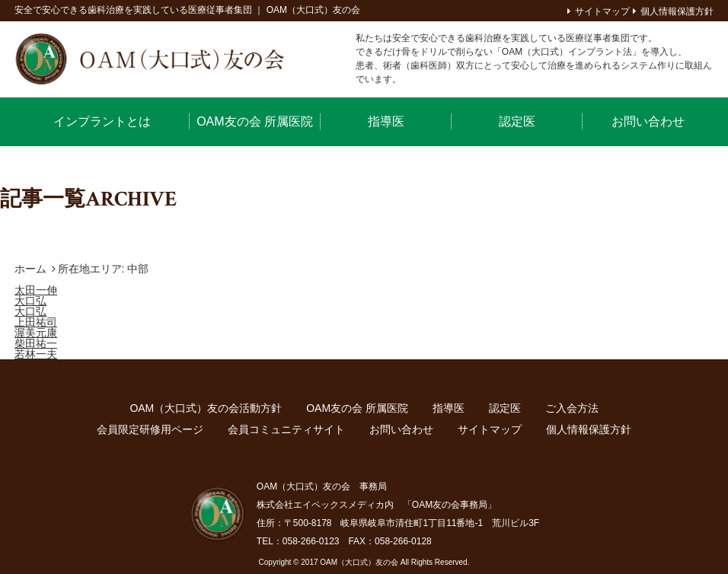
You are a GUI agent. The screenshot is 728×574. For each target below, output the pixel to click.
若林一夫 (36, 354)
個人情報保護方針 (677, 11)
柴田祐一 (36, 343)
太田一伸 (36, 290)
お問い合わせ (648, 121)
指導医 (386, 121)
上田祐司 (36, 322)
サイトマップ (602, 11)
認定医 (517, 121)
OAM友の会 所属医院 (255, 121)
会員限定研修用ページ (150, 429)
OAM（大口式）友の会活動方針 (206, 408)
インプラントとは (102, 121)
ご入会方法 (572, 408)
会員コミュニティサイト (286, 429)
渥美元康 (36, 333)
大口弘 (30, 301)
